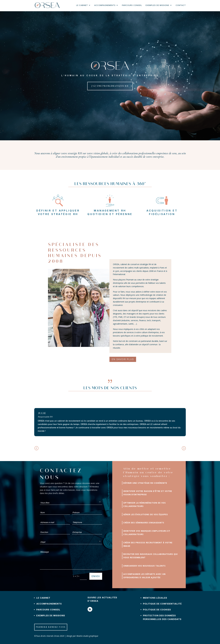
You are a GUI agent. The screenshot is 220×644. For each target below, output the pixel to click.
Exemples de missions (157, 5)
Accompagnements (105, 5)
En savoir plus (123, 359)
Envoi (96, 576)
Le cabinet (82, 5)
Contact (181, 5)
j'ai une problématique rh (110, 86)
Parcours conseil (132, 5)
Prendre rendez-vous (51, 627)
